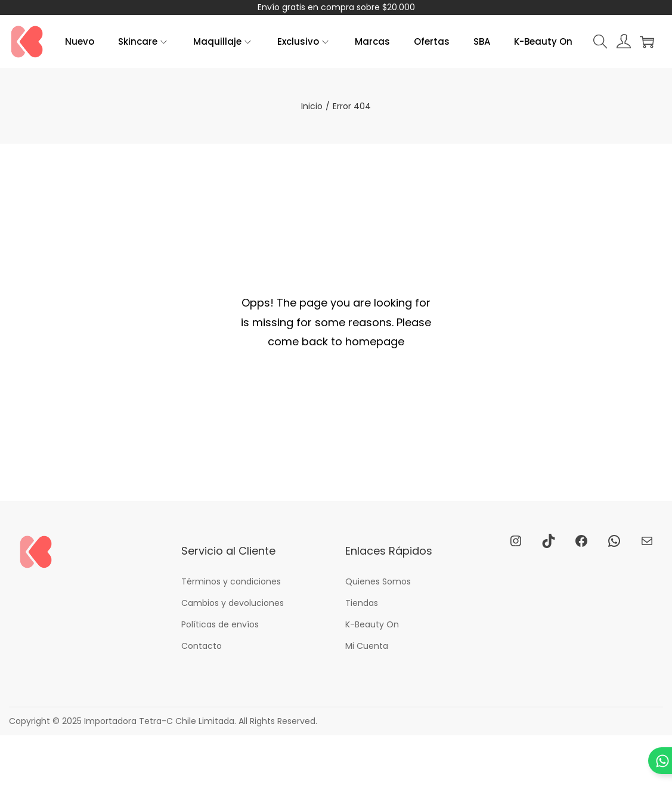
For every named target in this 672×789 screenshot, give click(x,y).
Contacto (202, 646)
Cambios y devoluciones (233, 603)
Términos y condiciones (231, 581)
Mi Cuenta (367, 646)
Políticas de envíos (220, 624)
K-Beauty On (372, 624)
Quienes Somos (378, 581)
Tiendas (362, 603)
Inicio (312, 106)
